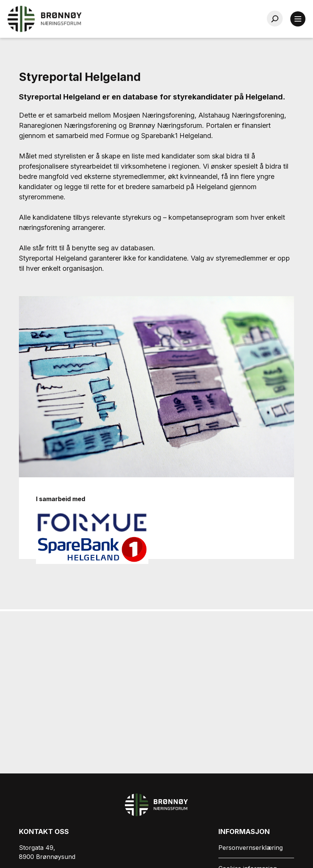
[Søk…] (275, 19)
